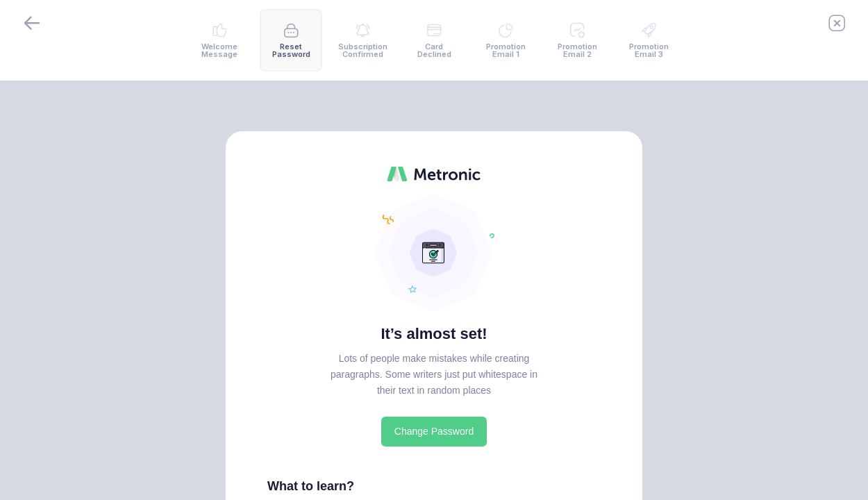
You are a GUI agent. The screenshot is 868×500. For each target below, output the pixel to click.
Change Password (434, 431)
